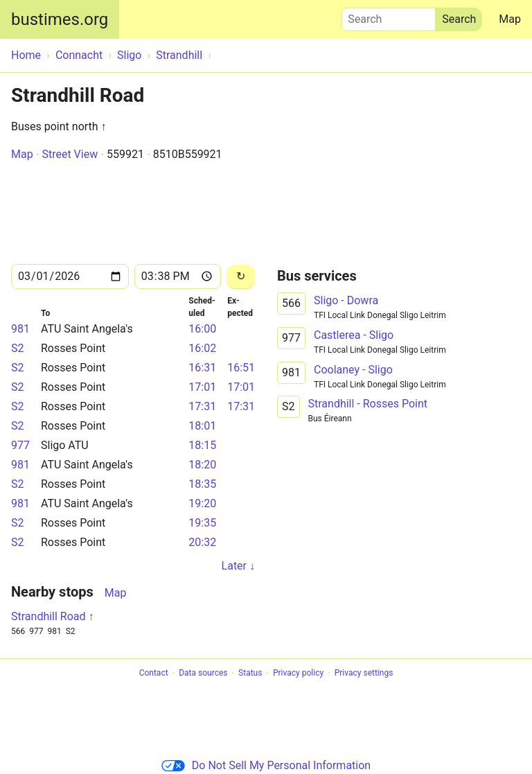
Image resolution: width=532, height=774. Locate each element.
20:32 (202, 542)
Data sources (203, 674)
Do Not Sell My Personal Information (266, 765)
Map (510, 19)
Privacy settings (364, 674)
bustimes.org (60, 19)
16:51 (241, 368)
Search (389, 16)
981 (20, 329)
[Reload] (241, 277)
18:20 (202, 465)
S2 (18, 348)
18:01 (202, 426)
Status (250, 674)
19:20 (202, 503)
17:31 (202, 406)
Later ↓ (238, 566)
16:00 (202, 329)
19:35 (202, 523)
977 (20, 445)
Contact (154, 674)
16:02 (202, 348)
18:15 (202, 445)
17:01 (202, 387)
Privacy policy (298, 674)
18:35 (202, 484)
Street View (70, 154)
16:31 (202, 368)
